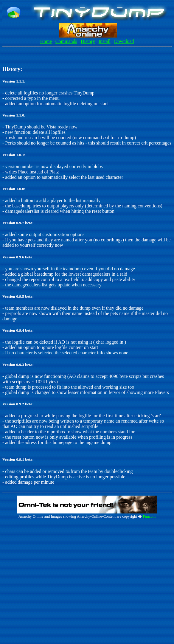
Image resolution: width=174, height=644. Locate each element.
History (88, 41)
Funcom (149, 516)
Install (105, 41)
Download (124, 41)
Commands (66, 41)
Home (46, 41)
